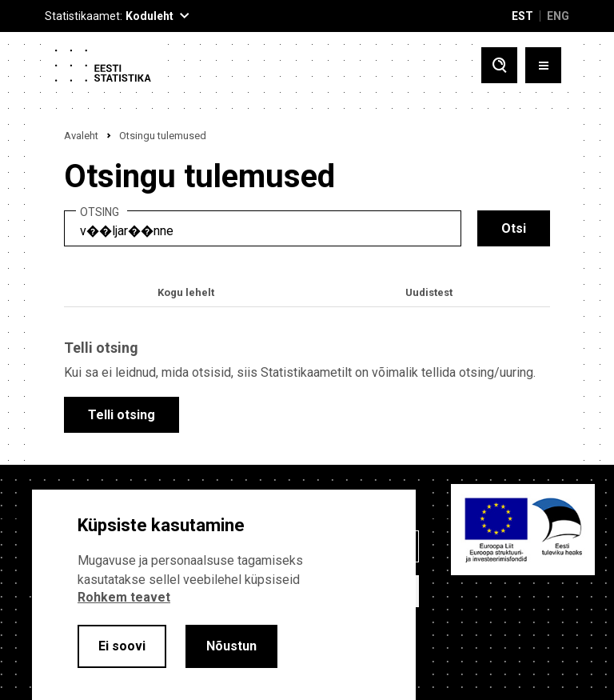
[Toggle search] (499, 65)
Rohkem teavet (124, 597)
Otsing (100, 212)
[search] (263, 228)
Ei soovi (122, 646)
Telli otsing (122, 415)
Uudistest (429, 292)
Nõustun (231, 646)
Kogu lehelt (186, 292)
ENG (558, 16)
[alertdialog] (224, 595)
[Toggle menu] (543, 65)
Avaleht (81, 136)
